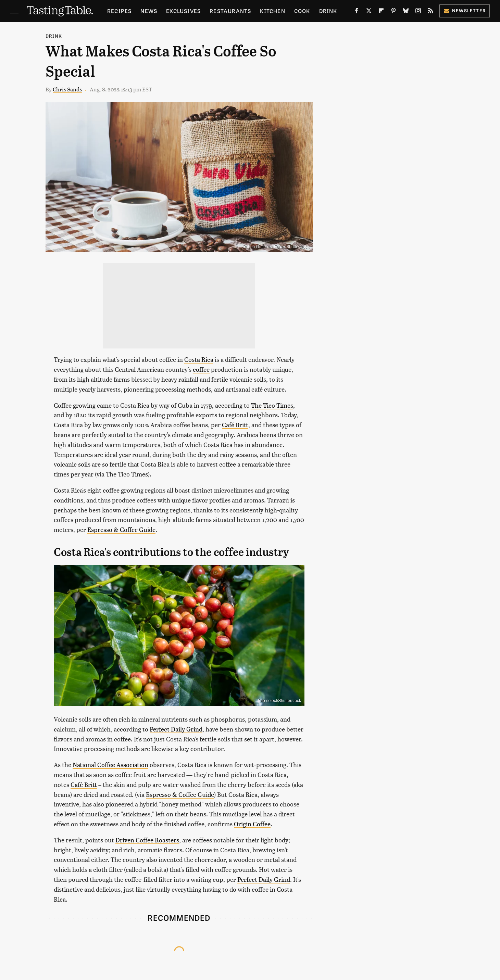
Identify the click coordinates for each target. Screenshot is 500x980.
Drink (328, 11)
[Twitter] (369, 12)
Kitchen (272, 11)
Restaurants (230, 11)
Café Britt (235, 425)
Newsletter (465, 10)
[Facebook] (357, 12)
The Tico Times (272, 405)
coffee (201, 369)
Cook (302, 11)
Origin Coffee (252, 824)
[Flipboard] (381, 12)
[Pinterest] (393, 12)
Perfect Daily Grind (176, 729)
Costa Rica (199, 359)
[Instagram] (418, 12)
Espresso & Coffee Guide (121, 529)
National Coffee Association (110, 765)
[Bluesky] (406, 12)
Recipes (119, 11)
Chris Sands (67, 89)
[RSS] (430, 12)
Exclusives (183, 11)
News (149, 11)
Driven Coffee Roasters (147, 840)
